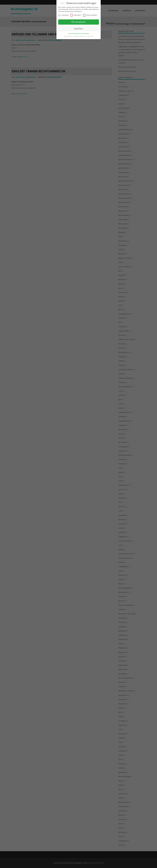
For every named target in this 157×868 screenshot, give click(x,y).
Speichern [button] (78, 29)
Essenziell (63, 15)
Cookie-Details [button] (68, 36)
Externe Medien (90, 15)
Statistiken (76, 15)
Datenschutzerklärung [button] (80, 36)
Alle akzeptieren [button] (78, 22)
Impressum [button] (90, 36)
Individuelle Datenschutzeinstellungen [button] (78, 34)
